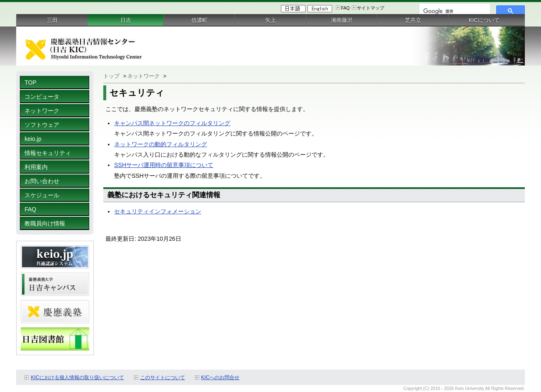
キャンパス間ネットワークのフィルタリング (172, 123)
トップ (111, 76)
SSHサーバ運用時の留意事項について (164, 165)
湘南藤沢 (342, 20)
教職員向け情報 (45, 223)
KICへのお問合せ (221, 377)
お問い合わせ (42, 181)
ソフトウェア (42, 125)
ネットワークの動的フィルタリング (161, 144)
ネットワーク (42, 111)
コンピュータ (42, 97)
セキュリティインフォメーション (158, 211)
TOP (30, 82)
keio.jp (33, 139)
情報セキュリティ (48, 153)
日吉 (126, 20)
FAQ (345, 8)
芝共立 (413, 20)
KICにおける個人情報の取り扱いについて (77, 377)
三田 (52, 20)
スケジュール (42, 195)
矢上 (270, 20)
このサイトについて (163, 377)
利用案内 (36, 167)
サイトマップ (370, 8)
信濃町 (199, 20)
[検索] (454, 11)
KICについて (484, 20)
